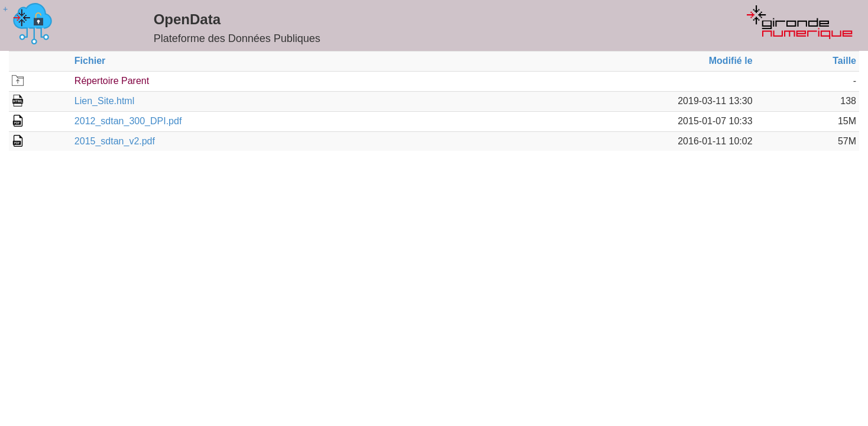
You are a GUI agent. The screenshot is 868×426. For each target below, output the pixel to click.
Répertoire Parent (112, 81)
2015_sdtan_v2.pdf (115, 141)
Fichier (90, 61)
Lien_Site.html (104, 101)
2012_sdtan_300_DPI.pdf (128, 121)
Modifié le (731, 61)
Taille (844, 61)
